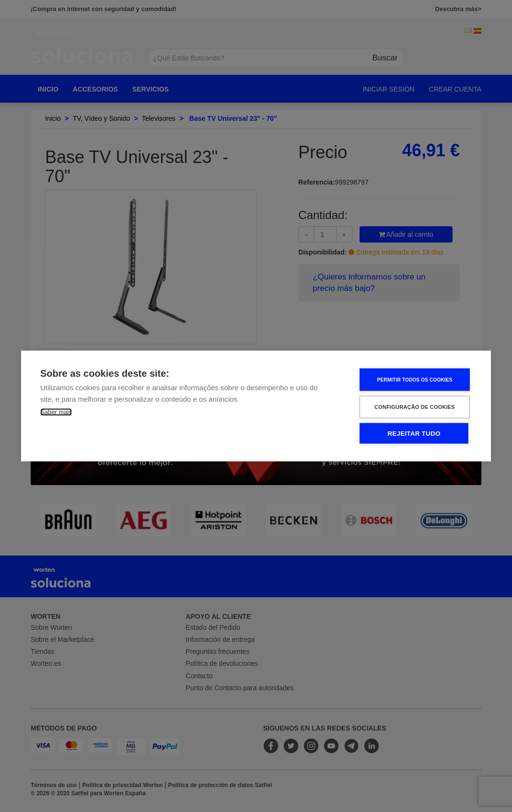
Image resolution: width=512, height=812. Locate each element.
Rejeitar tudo (414, 434)
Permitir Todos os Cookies (414, 379)
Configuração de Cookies (415, 407)
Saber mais (56, 412)
